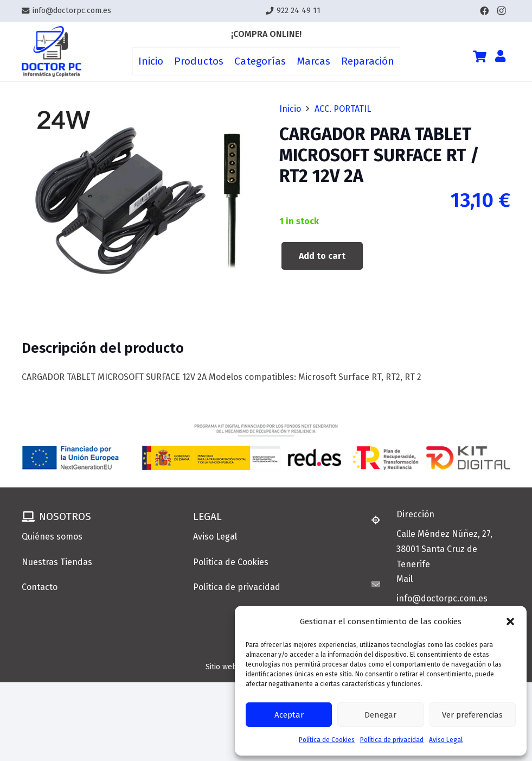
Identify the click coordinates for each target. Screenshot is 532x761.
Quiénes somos (52, 537)
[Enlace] (52, 52)
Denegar (380, 715)
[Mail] (381, 584)
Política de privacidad (392, 740)
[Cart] (479, 56)
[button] (510, 622)
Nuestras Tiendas (57, 562)
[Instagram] (502, 11)
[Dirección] (381, 520)
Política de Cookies (327, 740)
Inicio (290, 109)
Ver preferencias (472, 715)
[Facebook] (484, 11)
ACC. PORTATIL (343, 109)
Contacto (40, 587)
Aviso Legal (446, 740)
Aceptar (289, 715)
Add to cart (322, 256)
